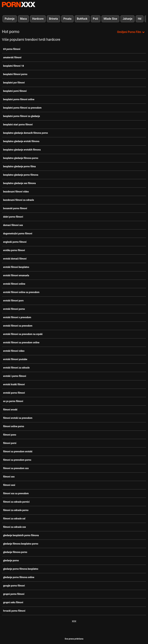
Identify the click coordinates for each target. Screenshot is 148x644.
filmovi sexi (9, 485)
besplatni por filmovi (14, 83)
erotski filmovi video (14, 351)
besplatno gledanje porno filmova (21, 175)
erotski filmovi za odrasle (16, 368)
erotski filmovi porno (14, 309)
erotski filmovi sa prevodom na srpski (23, 334)
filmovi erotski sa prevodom (18, 418)
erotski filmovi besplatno (16, 267)
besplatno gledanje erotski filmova (21, 141)
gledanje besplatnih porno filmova (21, 535)
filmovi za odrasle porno (16, 510)
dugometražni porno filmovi (18, 234)
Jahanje (127, 19)
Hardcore (38, 19)
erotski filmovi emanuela (16, 275)
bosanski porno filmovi (15, 208)
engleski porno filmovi (15, 242)
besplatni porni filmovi (15, 91)
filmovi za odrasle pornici (16, 502)
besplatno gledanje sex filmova (19, 183)
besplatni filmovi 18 (13, 66)
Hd (140, 19)
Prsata (67, 19)
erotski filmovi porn (13, 301)
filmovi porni (10, 443)
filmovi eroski (10, 410)
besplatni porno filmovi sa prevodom (22, 108)
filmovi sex (9, 477)
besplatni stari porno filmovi (18, 125)
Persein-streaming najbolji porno (19, 4)
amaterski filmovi (12, 58)
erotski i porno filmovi (15, 376)
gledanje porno (11, 561)
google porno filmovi (14, 586)
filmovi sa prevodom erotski (18, 452)
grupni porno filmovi (14, 594)
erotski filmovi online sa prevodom (21, 292)
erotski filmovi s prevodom (17, 317)
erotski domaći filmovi (15, 259)
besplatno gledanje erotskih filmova (22, 150)
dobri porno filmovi (13, 217)
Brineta (53, 19)
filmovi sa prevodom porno (17, 460)
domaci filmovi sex (13, 225)
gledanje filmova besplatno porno (21, 544)
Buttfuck (82, 19)
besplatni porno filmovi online (19, 99)
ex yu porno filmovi (13, 401)
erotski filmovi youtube (15, 359)
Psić (96, 19)
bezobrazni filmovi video (16, 192)
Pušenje (10, 19)
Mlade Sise (110, 19)
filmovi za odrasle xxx (15, 527)
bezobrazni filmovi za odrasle (19, 200)
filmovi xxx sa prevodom (16, 493)
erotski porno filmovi (14, 393)
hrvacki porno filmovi (14, 611)
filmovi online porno (14, 426)
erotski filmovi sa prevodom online (21, 343)
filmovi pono (10, 435)
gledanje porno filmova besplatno (21, 569)
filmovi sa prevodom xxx (16, 468)
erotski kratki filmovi (14, 384)
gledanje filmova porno (15, 552)
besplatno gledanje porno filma (19, 167)
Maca (24, 19)
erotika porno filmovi (14, 250)
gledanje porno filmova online (19, 577)
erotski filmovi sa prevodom (18, 326)
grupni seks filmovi (13, 602)
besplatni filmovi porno (15, 74)
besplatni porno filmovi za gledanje (21, 116)
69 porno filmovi (12, 49)
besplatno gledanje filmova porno (21, 158)
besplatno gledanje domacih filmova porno (25, 133)
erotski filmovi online (14, 284)
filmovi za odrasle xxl (14, 519)
